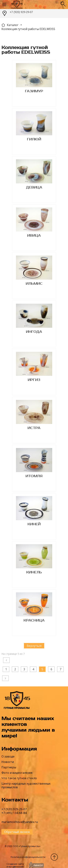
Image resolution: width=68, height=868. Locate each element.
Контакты (15, 800)
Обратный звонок (17, 832)
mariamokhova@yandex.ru (20, 822)
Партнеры (9, 767)
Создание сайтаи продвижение (15, 865)
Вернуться (34, 646)
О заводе (8, 756)
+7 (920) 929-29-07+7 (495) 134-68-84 (14, 811)
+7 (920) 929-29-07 (21, 12)
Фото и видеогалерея (17, 773)
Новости (8, 762)
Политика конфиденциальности (28, 857)
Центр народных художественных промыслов (26, 785)
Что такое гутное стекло (19, 778)
